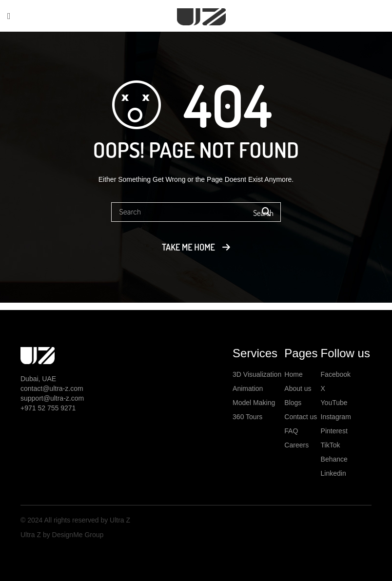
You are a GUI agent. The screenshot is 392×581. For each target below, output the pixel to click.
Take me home (188, 247)
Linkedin (333, 473)
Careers (296, 445)
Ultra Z (119, 520)
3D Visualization (257, 374)
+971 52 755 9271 (48, 408)
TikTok (331, 445)
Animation (248, 388)
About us (298, 388)
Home (293, 374)
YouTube (334, 403)
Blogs (293, 403)
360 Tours (247, 417)
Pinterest (334, 431)
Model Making (254, 403)
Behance (334, 459)
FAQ (291, 431)
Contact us (301, 417)
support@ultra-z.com (52, 398)
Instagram (336, 417)
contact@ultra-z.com (52, 388)
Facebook (336, 374)
